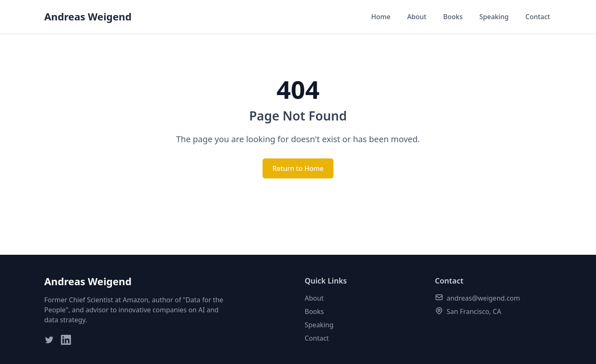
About (417, 17)
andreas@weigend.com (483, 298)
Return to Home (298, 168)
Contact (538, 17)
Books (453, 17)
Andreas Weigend (88, 17)
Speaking (494, 17)
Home (381, 17)
